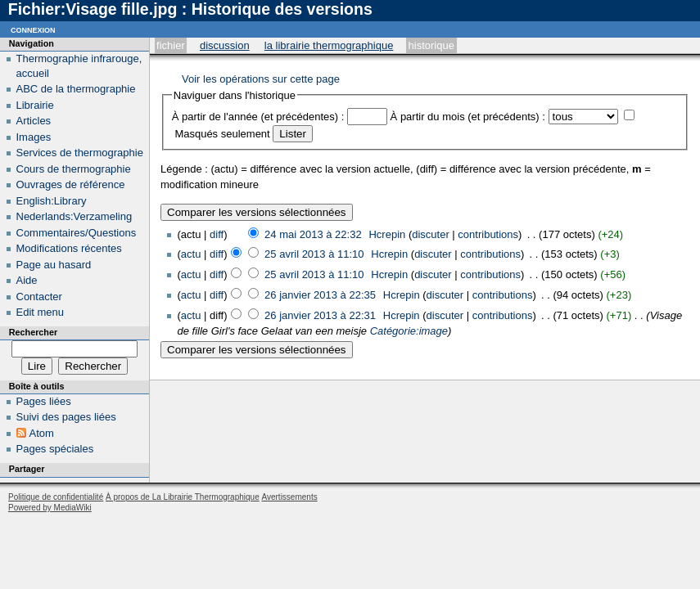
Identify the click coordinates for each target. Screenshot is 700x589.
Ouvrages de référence (71, 184)
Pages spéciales (55, 449)
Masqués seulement (222, 134)
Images (34, 137)
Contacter (39, 297)
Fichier (171, 45)
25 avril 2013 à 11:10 (314, 254)
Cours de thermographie (74, 169)
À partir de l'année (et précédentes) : (258, 117)
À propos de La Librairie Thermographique (183, 497)
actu (191, 254)
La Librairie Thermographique (329, 45)
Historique (431, 45)
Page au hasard (54, 265)
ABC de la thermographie (76, 89)
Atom (42, 433)
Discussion (225, 45)
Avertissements (289, 497)
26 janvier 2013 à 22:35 (320, 295)
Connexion (33, 29)
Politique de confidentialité (56, 497)
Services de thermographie (80, 153)
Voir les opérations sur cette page (261, 79)
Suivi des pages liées (66, 417)
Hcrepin (387, 234)
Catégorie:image (409, 331)
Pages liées (44, 401)
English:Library (52, 201)
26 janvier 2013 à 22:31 (320, 315)
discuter (431, 234)
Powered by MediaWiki (50, 508)
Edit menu (41, 312)
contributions (488, 234)
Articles (34, 121)
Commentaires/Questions (77, 233)
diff (217, 234)
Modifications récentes (69, 248)
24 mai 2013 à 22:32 (313, 234)
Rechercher (33, 332)
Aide (27, 280)
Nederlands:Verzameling (75, 216)
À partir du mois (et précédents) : (468, 117)
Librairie (35, 105)
